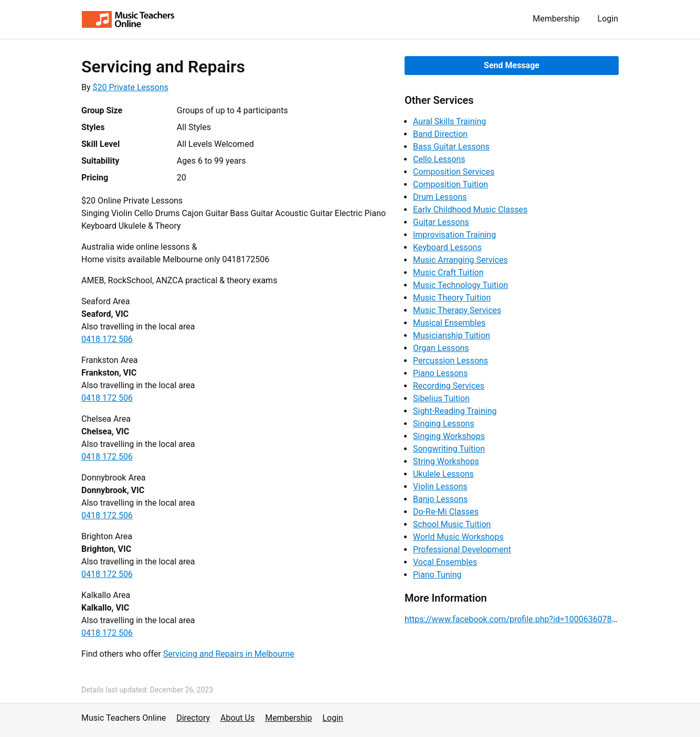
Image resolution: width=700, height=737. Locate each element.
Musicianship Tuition (452, 335)
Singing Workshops (449, 436)
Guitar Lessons (441, 222)
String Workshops (446, 461)
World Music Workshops (458, 537)
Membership (556, 19)
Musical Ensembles (449, 323)
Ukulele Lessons (443, 474)
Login (608, 19)
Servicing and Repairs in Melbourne (229, 654)
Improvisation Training (454, 235)
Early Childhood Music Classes (470, 210)
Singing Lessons (444, 424)
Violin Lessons (440, 487)
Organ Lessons (441, 348)
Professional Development (462, 549)
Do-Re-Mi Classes (446, 512)
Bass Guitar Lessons (451, 147)
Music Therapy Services (457, 310)
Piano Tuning (437, 575)
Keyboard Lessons (447, 247)
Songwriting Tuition (449, 449)
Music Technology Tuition (460, 285)
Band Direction (440, 134)
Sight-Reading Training (455, 411)
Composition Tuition (450, 184)
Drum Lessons (440, 197)
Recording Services (449, 386)
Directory (193, 718)
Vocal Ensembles (445, 562)
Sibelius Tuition (441, 398)
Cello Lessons (439, 159)
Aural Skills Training (449, 121)
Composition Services (454, 172)
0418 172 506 (107, 339)
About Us (237, 718)
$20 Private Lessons (131, 87)
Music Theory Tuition (452, 298)
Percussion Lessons (450, 361)
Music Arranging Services (460, 260)
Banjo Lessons (440, 499)
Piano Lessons (440, 373)
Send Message (512, 65)
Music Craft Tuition (448, 273)
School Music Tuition (452, 524)
